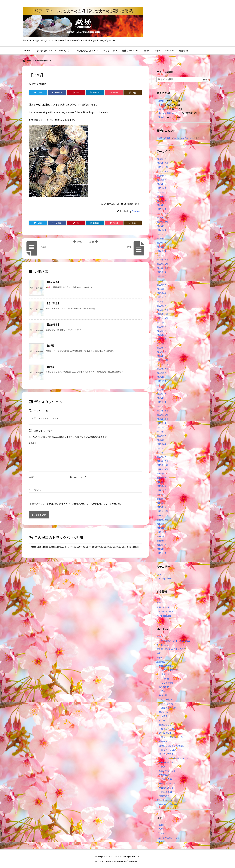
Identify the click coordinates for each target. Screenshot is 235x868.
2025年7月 (162, 184)
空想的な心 (164, 775)
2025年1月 (162, 209)
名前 (31, 477)
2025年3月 (162, 201)
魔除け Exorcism (164, 800)
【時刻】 (51, 367)
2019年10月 (162, 469)
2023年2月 (162, 301)
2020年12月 (162, 411)
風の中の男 (164, 796)
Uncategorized (44, 61)
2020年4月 (162, 444)
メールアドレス (78, 477)
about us (161, 637)
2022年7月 (162, 331)
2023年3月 (162, 297)
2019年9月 (162, 473)
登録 (159, 599)
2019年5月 (162, 490)
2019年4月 (162, 494)
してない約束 (165, 687)
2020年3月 (162, 448)
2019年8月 (162, 478)
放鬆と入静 (167, 779)
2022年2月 (162, 352)
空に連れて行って (167, 771)
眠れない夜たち (166, 762)
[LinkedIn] (95, 93)
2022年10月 (162, 318)
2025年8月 (162, 180)
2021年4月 (162, 394)
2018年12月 (162, 511)
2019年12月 (162, 461)
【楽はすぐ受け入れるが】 (169, 113)
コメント (33, 443)
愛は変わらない (166, 725)
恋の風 (162, 720)
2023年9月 (162, 272)
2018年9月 (162, 524)
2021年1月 (162, 406)
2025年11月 (162, 167)
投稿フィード (163, 607)
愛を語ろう (164, 741)
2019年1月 (162, 507)
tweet (159, 574)
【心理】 (161, 105)
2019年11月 (162, 465)
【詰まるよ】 (53, 324)
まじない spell (163, 645)
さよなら (165, 674)
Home (28, 61)
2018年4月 (162, 545)
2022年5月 (162, 339)
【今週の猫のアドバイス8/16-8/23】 (174, 641)
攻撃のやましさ (170, 708)
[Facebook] (57, 93)
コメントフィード (165, 611)
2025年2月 (162, 205)
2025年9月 (162, 176)
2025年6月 (162, 188)
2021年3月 (162, 398)
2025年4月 (162, 197)
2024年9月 (162, 226)
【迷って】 (162, 109)
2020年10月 (162, 419)
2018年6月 (162, 536)
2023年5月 (162, 289)
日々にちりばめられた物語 (171, 746)
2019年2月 (162, 503)
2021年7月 (162, 381)
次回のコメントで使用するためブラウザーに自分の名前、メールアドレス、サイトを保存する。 (77, 504)
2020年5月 (162, 440)
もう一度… (167, 699)
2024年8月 (162, 230)
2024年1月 (162, 255)
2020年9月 (162, 423)
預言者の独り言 (166, 788)
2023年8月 (162, 276)
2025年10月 (162, 171)
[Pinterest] (76, 93)
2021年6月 (162, 385)
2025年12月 (162, 163)
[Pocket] (114, 93)
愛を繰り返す (165, 733)
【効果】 (51, 346)
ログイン (161, 603)
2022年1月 (162, 356)
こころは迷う (165, 678)
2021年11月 (162, 364)
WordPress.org (164, 616)
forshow (136, 211)
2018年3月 (162, 549)
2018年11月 (162, 515)
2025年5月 (162, 192)
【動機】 (161, 101)
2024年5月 (162, 239)
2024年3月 (162, 247)
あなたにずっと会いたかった (175, 758)
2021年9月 (162, 373)
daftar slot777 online (185, 138)
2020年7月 (162, 432)
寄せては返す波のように (173, 737)
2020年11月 (162, 415)
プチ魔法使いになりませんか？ (171, 649)
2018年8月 (162, 528)
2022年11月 (162, 314)
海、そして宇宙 (166, 754)
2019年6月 (162, 486)
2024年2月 (162, 251)
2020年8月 (162, 427)
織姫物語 (161, 662)
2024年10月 (162, 222)
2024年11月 (162, 218)
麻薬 (163, 767)
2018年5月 (162, 541)
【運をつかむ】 (164, 138)
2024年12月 (162, 213)
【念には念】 (53, 303)
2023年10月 (162, 268)
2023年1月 (162, 306)
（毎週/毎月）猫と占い (167, 804)
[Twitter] (38, 93)
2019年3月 (162, 499)
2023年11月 (162, 264)
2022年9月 (162, 322)
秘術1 (159, 653)
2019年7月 (162, 482)
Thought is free (133, 861)
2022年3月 (162, 348)
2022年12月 (162, 310)
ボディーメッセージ (168, 704)
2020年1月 (162, 457)
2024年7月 (162, 234)
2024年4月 (162, 243)
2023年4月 (162, 293)
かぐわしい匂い (169, 750)
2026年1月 (162, 159)
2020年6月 (162, 436)
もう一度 (163, 695)
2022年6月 (162, 335)
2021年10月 (162, 369)
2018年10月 (162, 520)
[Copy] (133, 93)
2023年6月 (162, 285)
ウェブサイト (35, 490)
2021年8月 (162, 377)
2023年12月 (162, 260)
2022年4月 (162, 343)
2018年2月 (162, 553)
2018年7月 (162, 532)
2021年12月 (162, 360)
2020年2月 (162, 453)
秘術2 (159, 657)
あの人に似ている (167, 666)
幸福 (163, 691)
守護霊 (164, 716)
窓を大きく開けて (167, 783)
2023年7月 (162, 280)
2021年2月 (162, 402)
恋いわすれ (164, 712)
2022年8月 (162, 327)
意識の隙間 (167, 792)
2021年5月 (162, 390)
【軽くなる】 (53, 282)
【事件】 (161, 117)
